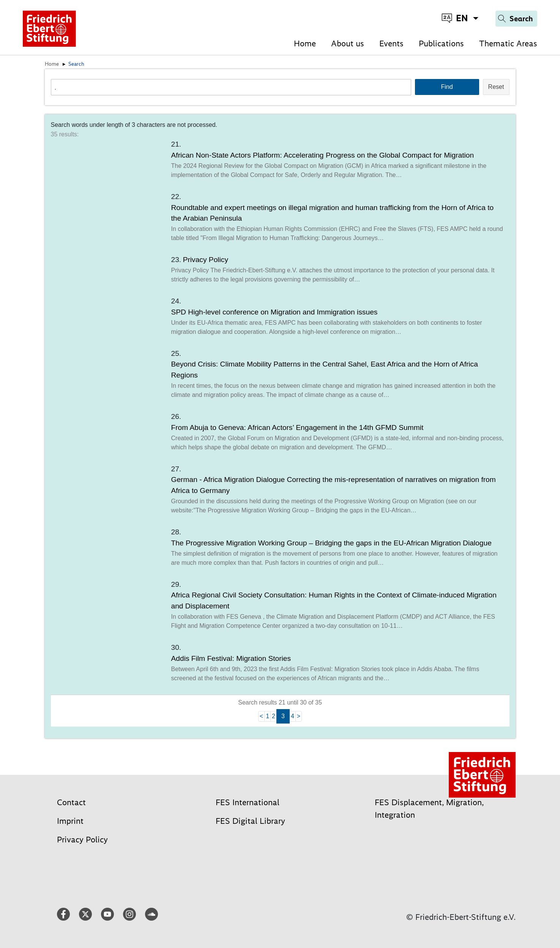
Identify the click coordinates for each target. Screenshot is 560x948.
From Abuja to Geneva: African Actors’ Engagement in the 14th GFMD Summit (297, 427)
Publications (441, 43)
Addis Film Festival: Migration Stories (231, 658)
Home (305, 43)
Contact (71, 802)
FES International (248, 802)
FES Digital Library (250, 821)
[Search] (516, 19)
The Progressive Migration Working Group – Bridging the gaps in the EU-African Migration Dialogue (331, 543)
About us (348, 43)
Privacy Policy (206, 260)
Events (391, 43)
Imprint (70, 821)
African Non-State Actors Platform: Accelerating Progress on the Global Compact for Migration (323, 155)
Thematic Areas (508, 43)
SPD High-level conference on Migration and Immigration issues (274, 312)
